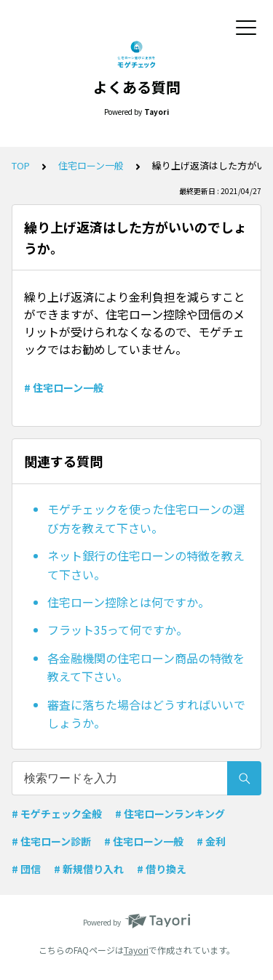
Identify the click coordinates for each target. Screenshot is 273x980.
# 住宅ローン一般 (64, 387)
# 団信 (26, 869)
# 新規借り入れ (89, 869)
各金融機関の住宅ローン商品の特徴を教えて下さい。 (146, 667)
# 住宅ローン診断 (51, 841)
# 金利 (211, 841)
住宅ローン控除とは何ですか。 (128, 602)
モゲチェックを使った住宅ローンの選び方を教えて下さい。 (146, 518)
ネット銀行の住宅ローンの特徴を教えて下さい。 (146, 565)
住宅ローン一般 (91, 165)
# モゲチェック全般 (57, 814)
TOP (21, 165)
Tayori (136, 950)
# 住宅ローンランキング (170, 814)
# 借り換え (162, 869)
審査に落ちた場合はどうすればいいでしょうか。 (146, 714)
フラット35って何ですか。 (118, 630)
